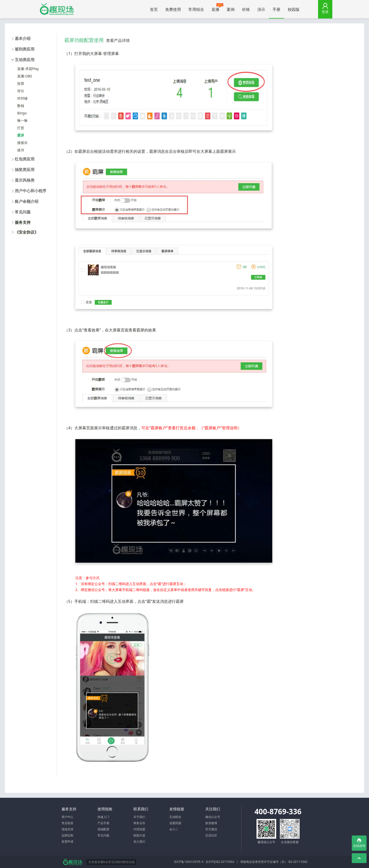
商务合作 (139, 823)
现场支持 (67, 829)
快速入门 (103, 817)
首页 (154, 9)
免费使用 (173, 9)
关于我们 (139, 817)
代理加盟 (139, 829)
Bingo (22, 113)
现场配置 (103, 829)
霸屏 (21, 135)
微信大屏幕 (57, 9)
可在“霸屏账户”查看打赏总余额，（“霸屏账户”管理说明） (191, 428)
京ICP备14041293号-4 (189, 862)
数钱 (21, 106)
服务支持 (23, 222)
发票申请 (67, 842)
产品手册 (103, 823)
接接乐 (22, 143)
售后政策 (67, 823)
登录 (325, 12)
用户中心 (67, 817)
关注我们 (213, 809)
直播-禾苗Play (28, 69)
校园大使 (139, 835)
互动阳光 (175, 817)
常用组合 (196, 9)
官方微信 (211, 829)
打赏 (21, 128)
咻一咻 (22, 120)
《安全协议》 (27, 232)
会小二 (174, 829)
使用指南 (105, 809)
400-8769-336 (278, 811)
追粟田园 (175, 823)
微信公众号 (213, 817)
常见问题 (103, 835)
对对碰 (22, 98)
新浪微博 (211, 823)
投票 (21, 83)
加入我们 (139, 842)
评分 (21, 91)
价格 (246, 9)
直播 (217, 8)
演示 (261, 9)
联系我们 (141, 809)
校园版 (294, 9)
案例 (231, 9)
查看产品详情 (118, 40)
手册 (276, 9)
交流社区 (211, 835)
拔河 (21, 150)
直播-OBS (25, 76)
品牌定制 (67, 835)
